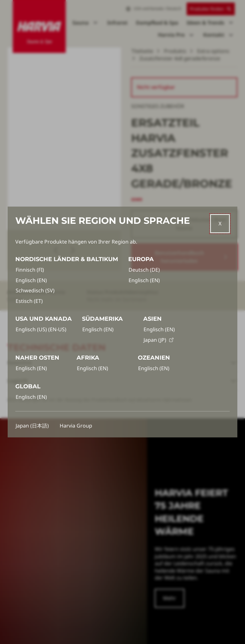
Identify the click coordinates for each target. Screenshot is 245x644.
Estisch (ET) (29, 301)
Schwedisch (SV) (35, 290)
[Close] (220, 223)
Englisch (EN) (31, 280)
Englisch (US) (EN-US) (41, 329)
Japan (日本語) (32, 426)
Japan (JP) (159, 340)
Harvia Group (76, 426)
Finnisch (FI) (30, 270)
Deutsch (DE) (144, 270)
